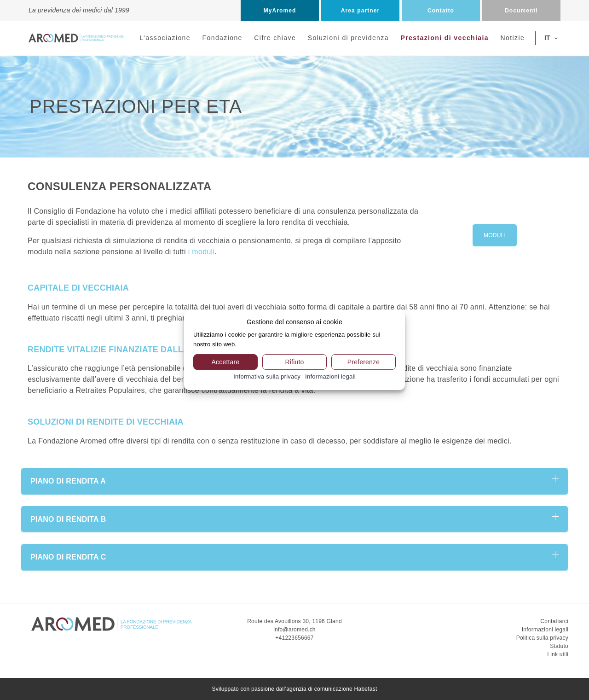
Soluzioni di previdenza (348, 38)
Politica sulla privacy (542, 638)
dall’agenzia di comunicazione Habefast (327, 689)
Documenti (521, 11)
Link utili (558, 654)
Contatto (441, 11)
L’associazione (165, 38)
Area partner (360, 11)
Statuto (559, 646)
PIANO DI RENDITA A (68, 481)
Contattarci (554, 621)
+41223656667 (294, 638)
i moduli (202, 252)
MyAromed (280, 11)
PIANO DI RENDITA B (68, 519)
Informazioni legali (545, 630)
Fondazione (222, 38)
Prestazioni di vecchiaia (445, 38)
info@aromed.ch (294, 630)
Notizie (513, 38)
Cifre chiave (275, 38)
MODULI (495, 235)
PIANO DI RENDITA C (68, 557)
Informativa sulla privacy (267, 376)
